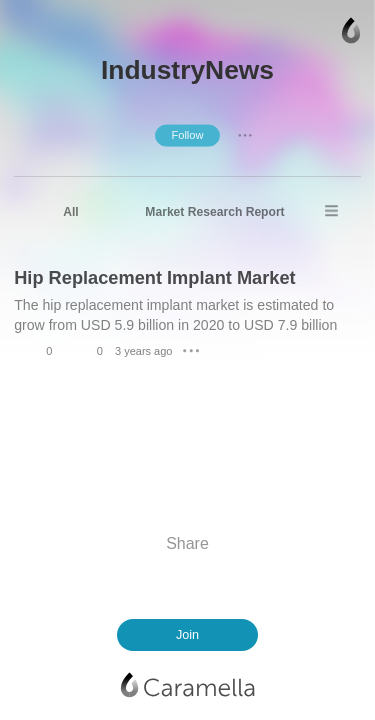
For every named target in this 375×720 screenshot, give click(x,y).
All (70, 212)
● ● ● (245, 135)
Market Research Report (214, 212)
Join (187, 635)
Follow (187, 135)
